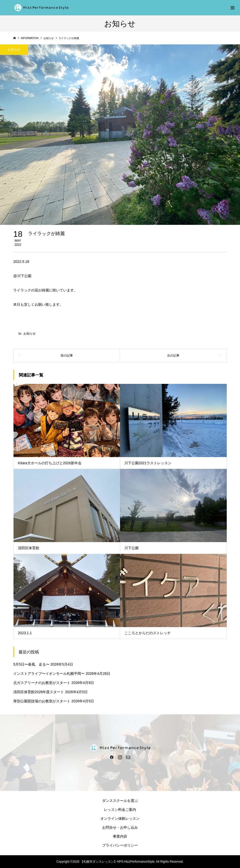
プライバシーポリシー (120, 845)
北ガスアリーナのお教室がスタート (42, 683)
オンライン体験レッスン (120, 818)
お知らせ (30, 334)
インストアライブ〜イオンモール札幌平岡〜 (49, 674)
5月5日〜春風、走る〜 (31, 664)
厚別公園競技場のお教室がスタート (42, 701)
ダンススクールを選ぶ (120, 801)
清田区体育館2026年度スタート (39, 692)
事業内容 (120, 836)
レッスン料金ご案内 (120, 810)
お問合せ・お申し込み (120, 827)
